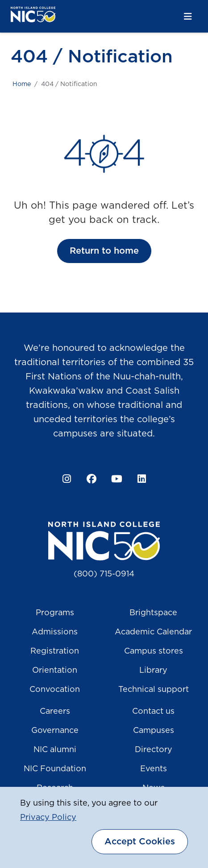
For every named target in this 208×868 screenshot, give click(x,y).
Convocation (55, 690)
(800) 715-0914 (104, 574)
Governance (55, 731)
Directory (154, 750)
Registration (55, 651)
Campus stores (154, 651)
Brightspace (153, 613)
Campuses (154, 731)
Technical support (154, 690)
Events (154, 769)
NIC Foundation (55, 769)
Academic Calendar (153, 632)
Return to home (104, 251)
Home (22, 84)
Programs (55, 613)
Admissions (55, 632)
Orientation (55, 671)
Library (153, 671)
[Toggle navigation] (188, 17)
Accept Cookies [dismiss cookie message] (140, 842)
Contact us (153, 712)
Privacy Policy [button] (48, 818)
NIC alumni (55, 750)
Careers (55, 712)
